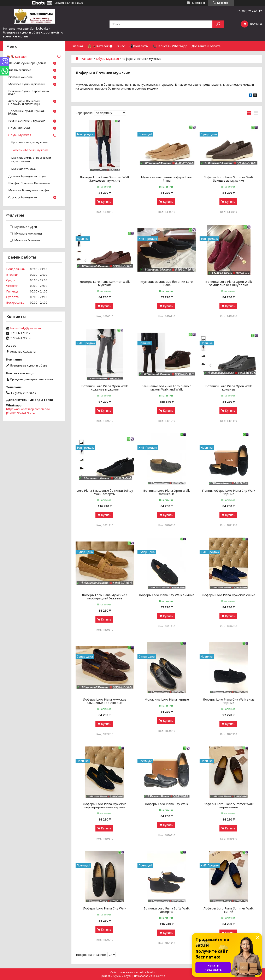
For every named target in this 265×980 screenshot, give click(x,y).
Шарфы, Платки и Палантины (29, 183)
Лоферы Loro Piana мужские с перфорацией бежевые (105, 597)
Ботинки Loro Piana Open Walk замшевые (167, 492)
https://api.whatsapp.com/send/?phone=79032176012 (28, 411)
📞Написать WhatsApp (170, 46)
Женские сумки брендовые (27, 63)
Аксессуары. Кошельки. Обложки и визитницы (25, 103)
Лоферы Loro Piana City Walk (167, 804)
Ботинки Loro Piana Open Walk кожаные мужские (105, 388)
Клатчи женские (20, 70)
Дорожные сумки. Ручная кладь (26, 113)
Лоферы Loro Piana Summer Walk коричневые (229, 805)
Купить (106, 202)
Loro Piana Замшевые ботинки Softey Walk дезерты (105, 492)
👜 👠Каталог (98, 46)
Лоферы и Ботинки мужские (30, 150)
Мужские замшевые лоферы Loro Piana (167, 179)
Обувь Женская (19, 128)
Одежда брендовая (23, 198)
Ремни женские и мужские (27, 121)
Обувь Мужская (107, 59)
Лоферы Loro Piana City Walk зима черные (229, 701)
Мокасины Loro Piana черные (167, 699)
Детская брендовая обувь (27, 176)
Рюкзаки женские (20, 77)
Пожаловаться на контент (150, 976)
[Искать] (218, 24)
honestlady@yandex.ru (26, 328)
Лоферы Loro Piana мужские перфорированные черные (105, 805)
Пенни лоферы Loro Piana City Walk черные (229, 492)
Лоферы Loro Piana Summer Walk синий (229, 910)
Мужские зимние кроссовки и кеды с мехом (31, 159)
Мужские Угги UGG (24, 169)
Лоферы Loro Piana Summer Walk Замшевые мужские (105, 179)
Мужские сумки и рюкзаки (27, 84)
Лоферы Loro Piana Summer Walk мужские (105, 283)
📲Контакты (139, 46)
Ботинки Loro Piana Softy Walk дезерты (167, 910)
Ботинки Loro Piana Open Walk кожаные (229, 388)
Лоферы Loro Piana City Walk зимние (167, 595)
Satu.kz (151, 972)
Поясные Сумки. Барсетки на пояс (29, 93)
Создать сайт (62, 3)
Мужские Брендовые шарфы (29, 190)
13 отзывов (199, 3)
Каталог (87, 59)
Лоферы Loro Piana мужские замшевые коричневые (105, 701)
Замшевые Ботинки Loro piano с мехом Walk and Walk (167, 388)
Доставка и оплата (206, 46)
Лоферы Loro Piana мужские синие (229, 595)
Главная (77, 46)
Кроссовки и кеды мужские (30, 142)
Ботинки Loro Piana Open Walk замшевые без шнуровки (229, 283)
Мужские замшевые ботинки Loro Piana (167, 283)
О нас (121, 46)
